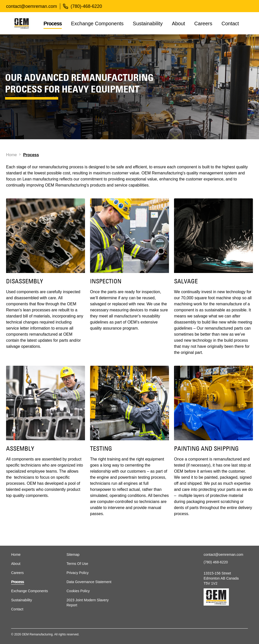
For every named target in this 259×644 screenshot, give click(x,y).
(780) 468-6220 (216, 562)
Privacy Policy (78, 573)
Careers (203, 24)
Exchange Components (97, 24)
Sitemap (73, 555)
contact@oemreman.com (31, 6)
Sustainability (148, 24)
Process (53, 24)
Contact (230, 24)
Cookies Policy (78, 591)
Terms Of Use (77, 564)
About (178, 24)
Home (16, 555)
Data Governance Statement (89, 582)
